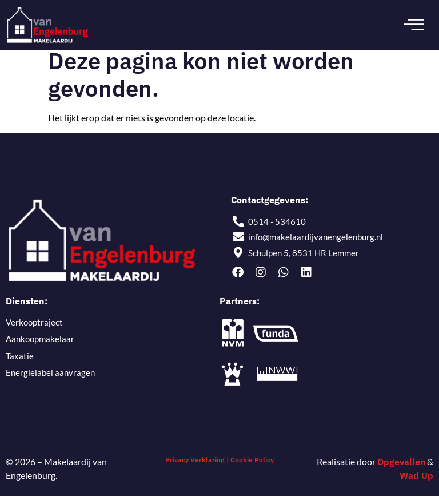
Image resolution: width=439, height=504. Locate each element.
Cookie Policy (252, 467)
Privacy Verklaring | (197, 467)
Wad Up (416, 483)
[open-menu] (414, 25)
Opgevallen (401, 469)
